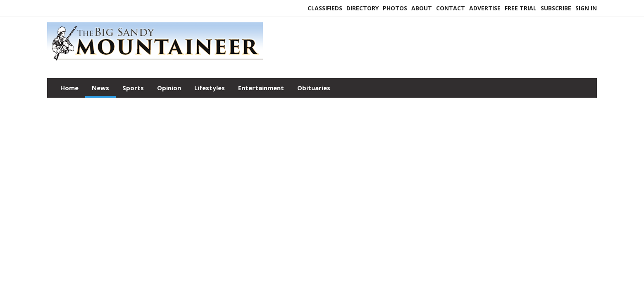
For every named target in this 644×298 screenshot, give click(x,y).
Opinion (169, 88)
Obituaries (314, 88)
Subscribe (556, 8)
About (422, 8)
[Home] (155, 61)
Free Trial (521, 8)
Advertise (485, 8)
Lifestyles (210, 88)
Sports (133, 88)
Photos (395, 8)
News (100, 88)
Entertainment (261, 88)
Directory (363, 8)
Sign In (586, 8)
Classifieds (325, 8)
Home (69, 88)
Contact (451, 8)
